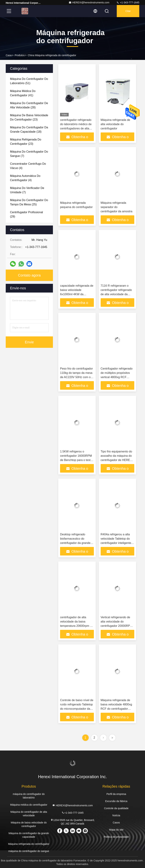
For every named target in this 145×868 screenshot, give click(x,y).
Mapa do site (116, 830)
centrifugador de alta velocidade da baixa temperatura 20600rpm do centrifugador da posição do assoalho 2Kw (77, 626)
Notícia (116, 815)
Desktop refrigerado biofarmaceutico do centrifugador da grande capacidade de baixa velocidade (75, 543)
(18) (29, 130)
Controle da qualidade (116, 808)
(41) (23, 93)
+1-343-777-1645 (128, 2)
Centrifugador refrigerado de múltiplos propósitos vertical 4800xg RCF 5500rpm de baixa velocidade (117, 377)
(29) (26, 214)
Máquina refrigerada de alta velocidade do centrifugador (115, 124)
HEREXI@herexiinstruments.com (89, 2)
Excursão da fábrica (116, 801)
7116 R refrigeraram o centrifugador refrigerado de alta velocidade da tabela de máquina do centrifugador (116, 294)
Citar (128, 11)
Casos (116, 823)
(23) (29, 117)
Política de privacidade (116, 837)
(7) (29, 154)
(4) (28, 166)
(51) (29, 81)
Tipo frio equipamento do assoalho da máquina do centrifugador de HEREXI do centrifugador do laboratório (117, 460)
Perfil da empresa (116, 794)
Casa (9, 55)
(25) (29, 202)
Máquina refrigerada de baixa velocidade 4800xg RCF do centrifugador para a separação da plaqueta (116, 709)
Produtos (20, 55)
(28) (29, 105)
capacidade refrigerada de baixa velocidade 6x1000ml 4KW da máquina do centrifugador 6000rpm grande (77, 294)
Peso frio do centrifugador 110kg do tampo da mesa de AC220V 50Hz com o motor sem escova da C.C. (76, 377)
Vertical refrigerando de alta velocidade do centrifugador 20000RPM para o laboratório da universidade (117, 626)
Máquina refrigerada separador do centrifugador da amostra (117, 207)
